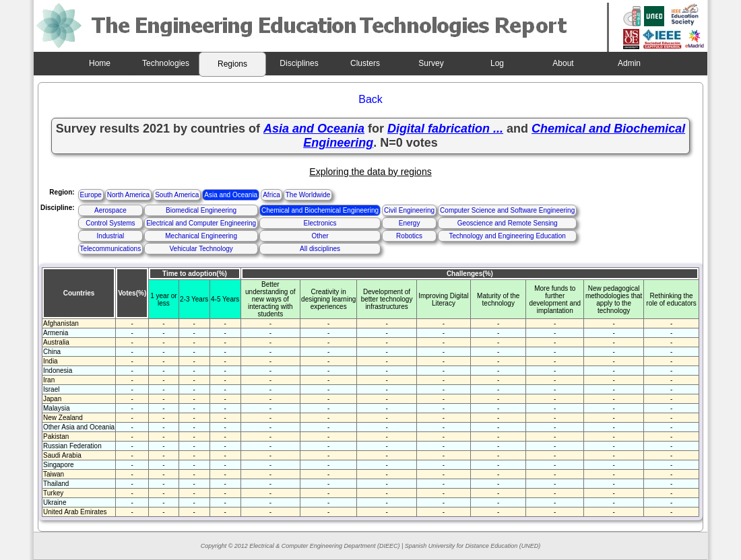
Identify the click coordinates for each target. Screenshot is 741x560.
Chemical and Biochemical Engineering (320, 210)
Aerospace (110, 210)
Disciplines (299, 63)
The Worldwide (308, 195)
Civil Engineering (409, 210)
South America (177, 195)
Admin (629, 63)
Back (370, 99)
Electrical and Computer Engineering (201, 223)
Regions (232, 64)
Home (100, 63)
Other (320, 236)
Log (497, 63)
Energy (410, 223)
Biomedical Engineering (201, 210)
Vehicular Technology (201, 249)
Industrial (111, 236)
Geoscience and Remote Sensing (508, 223)
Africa (271, 195)
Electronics (320, 223)
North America (128, 195)
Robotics (409, 236)
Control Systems (110, 223)
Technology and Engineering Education (507, 236)
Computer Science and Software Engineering (507, 210)
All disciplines (320, 249)
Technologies (166, 63)
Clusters (365, 63)
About (563, 63)
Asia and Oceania (231, 195)
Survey (431, 63)
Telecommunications (111, 249)
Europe (91, 195)
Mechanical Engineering (201, 236)
